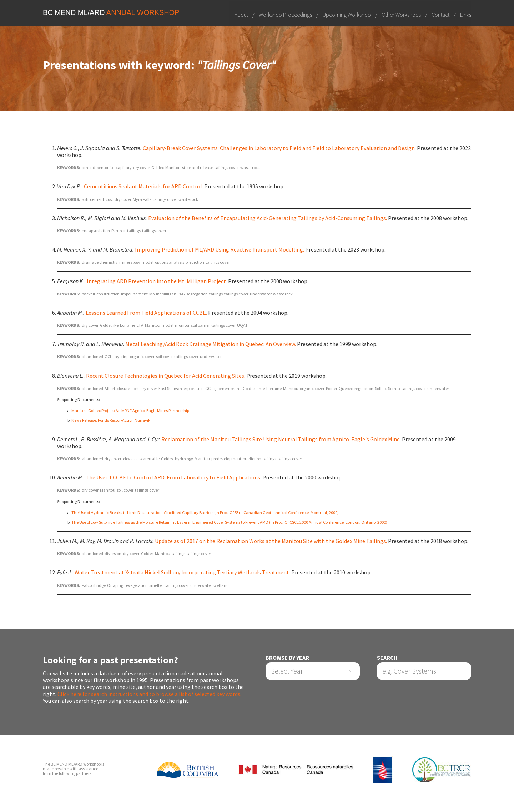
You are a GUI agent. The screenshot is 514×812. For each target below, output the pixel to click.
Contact (440, 14)
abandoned (92, 357)
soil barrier (200, 325)
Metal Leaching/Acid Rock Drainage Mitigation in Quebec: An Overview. (211, 344)
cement (97, 199)
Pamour (119, 231)
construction (108, 294)
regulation (364, 388)
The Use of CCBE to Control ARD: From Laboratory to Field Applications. (173, 477)
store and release (198, 168)
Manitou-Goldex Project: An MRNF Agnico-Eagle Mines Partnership (130, 410)
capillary (124, 168)
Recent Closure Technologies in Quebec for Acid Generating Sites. (166, 376)
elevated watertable (141, 459)
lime (261, 388)
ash (85, 199)
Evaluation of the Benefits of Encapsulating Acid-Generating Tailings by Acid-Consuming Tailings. (268, 218)
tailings (134, 231)
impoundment (134, 294)
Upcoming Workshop (347, 14)
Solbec (381, 388)
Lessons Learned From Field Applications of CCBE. (146, 313)
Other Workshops (401, 14)
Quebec (346, 388)
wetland (221, 585)
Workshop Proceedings (285, 14)
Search (387, 658)
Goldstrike (109, 325)
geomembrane (228, 388)
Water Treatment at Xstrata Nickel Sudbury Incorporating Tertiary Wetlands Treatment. (182, 573)
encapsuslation (96, 231)
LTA (140, 325)
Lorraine (128, 325)
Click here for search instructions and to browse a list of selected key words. (149, 694)
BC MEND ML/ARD (111, 12)
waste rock (250, 168)
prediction (195, 262)
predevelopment (226, 459)
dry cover (142, 168)
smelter (156, 585)
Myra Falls (142, 199)
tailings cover (227, 168)
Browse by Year (287, 658)
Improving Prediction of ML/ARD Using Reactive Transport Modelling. (220, 249)
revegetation (136, 585)
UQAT (242, 325)
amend (89, 168)
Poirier (332, 388)
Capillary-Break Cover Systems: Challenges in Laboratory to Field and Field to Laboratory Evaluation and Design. (279, 148)
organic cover (142, 357)
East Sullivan (170, 388)
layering (121, 357)
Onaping (115, 585)
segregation (197, 294)
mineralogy (130, 262)
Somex (394, 388)
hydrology (184, 459)
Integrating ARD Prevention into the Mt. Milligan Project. (157, 281)
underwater (261, 294)
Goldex (158, 168)
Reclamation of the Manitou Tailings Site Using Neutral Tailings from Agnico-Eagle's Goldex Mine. (281, 439)
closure (123, 388)
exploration (194, 388)
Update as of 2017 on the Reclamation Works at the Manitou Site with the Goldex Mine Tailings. (271, 541)
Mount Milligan (163, 294)
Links (466, 14)
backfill (88, 294)
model (148, 262)
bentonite (105, 168)
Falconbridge (94, 585)
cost (109, 199)
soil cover (164, 357)
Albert (110, 388)
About (241, 14)
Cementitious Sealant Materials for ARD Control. (143, 187)
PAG (181, 294)
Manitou (173, 168)
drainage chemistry (100, 262)
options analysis (170, 262)
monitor (182, 325)
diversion (113, 554)
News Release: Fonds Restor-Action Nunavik (111, 420)
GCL (108, 357)
